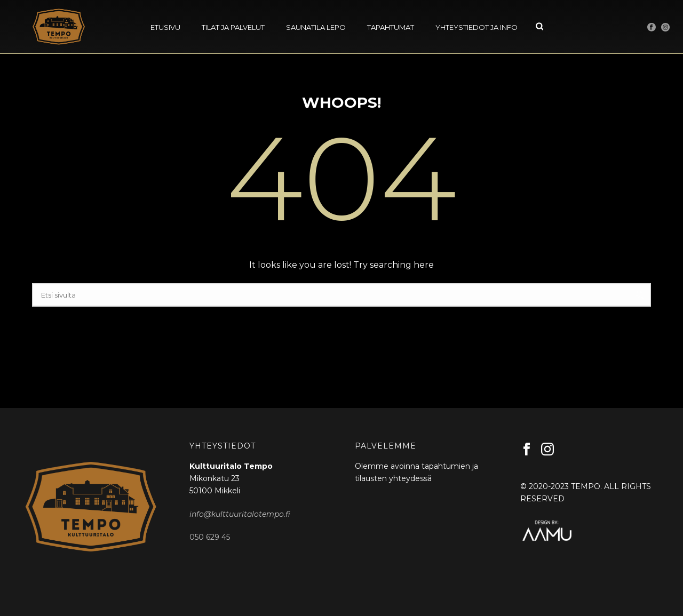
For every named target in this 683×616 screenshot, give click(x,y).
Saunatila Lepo (316, 27)
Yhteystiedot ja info (476, 27)
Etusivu (165, 27)
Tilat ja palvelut (233, 27)
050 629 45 (210, 537)
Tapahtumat (391, 27)
